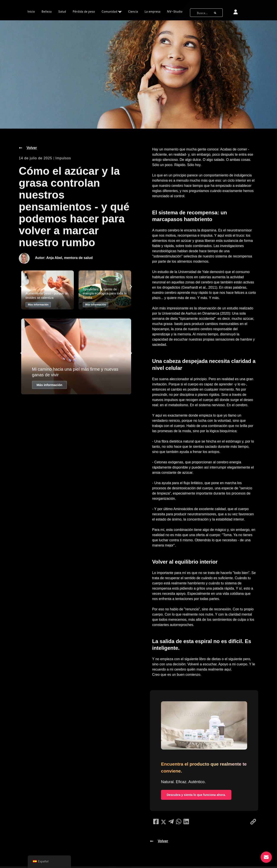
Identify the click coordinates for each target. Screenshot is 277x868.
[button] (22, 287)
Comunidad (111, 12)
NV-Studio (175, 11)
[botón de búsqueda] (215, 12)
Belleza (46, 11)
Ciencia (133, 11)
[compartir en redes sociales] (156, 823)
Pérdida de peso (84, 11)
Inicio (31, 11)
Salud (62, 11)
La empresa (153, 11)
